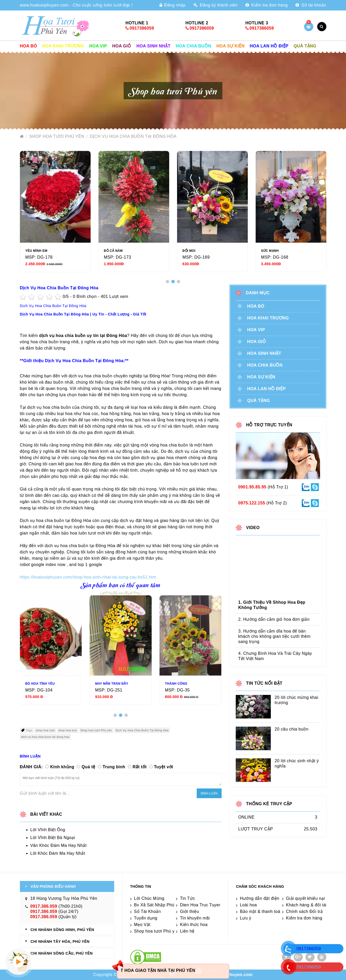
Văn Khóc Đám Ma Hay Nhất (59, 845)
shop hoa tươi (45, 730)
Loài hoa (248, 905)
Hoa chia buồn (193, 46)
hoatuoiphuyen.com (232, 975)
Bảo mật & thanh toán (261, 911)
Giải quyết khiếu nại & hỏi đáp (316, 898)
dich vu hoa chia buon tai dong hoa (45, 737)
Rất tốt (140, 767)
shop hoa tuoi (67, 730)
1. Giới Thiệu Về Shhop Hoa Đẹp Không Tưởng (272, 605)
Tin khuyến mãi (195, 918)
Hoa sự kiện (230, 46)
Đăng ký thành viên (216, 5)
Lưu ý (246, 918)
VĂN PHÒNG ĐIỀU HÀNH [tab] (53, 886)
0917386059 (142, 28)
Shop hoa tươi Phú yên (57, 136)
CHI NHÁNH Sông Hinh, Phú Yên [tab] (62, 930)
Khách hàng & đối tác (307, 905)
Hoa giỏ (122, 46)
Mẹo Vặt (142, 925)
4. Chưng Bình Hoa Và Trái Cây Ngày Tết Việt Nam (275, 656)
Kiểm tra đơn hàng (267, 5)
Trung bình (114, 767)
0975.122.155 (252, 503)
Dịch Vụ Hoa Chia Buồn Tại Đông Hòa (133, 136)
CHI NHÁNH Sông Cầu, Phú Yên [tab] (62, 953)
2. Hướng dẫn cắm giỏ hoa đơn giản (274, 619)
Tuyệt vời (164, 767)
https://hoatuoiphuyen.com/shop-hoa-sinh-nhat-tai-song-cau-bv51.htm (88, 577)
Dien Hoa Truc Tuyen (201, 905)
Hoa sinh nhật (153, 46)
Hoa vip (98, 46)
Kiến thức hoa (194, 925)
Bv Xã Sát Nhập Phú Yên (159, 905)
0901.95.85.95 (252, 487)
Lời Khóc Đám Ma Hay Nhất (58, 853)
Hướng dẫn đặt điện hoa (264, 898)
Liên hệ (187, 931)
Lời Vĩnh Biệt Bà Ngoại (53, 838)
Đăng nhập (173, 5)
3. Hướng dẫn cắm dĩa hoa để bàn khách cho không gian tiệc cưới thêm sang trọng (274, 636)
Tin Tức (187, 898)
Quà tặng (305, 46)
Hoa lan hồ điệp (269, 46)
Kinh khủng (62, 767)
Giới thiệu (190, 911)
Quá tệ (88, 767)
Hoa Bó (29, 46)
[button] (167, 282)
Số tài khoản (311, 5)
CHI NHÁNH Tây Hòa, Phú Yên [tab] (60, 941)
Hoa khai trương (63, 46)
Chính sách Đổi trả (304, 911)
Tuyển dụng (146, 918)
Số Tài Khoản (148, 911)
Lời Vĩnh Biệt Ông (48, 830)
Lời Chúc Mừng (149, 898)
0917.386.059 (44, 906)
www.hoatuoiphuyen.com (44, 5)
